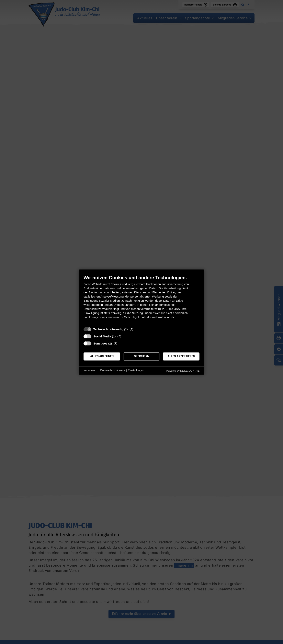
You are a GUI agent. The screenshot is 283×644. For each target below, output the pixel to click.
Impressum (90, 370)
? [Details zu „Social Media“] (119, 336)
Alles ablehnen (102, 356)
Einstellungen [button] (136, 370)
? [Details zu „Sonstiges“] (115, 343)
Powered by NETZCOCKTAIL (183, 371)
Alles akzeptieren (181, 356)
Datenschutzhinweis (113, 370)
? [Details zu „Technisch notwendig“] (131, 329)
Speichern (142, 356)
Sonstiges (100, 343)
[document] (141, 300)
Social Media (102, 336)
